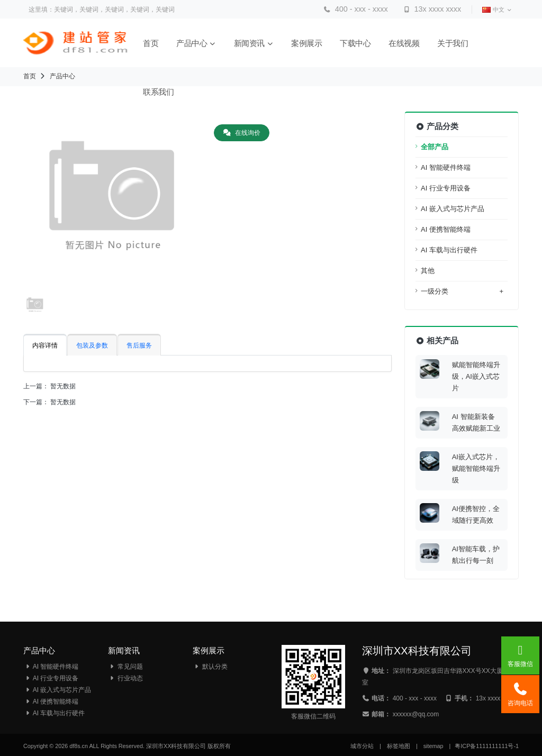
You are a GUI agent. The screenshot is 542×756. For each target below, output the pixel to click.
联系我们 (159, 92)
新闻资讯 (255, 43)
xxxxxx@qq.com (416, 714)
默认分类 (210, 667)
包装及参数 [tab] (92, 345)
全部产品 (435, 147)
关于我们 (454, 43)
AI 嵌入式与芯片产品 (453, 209)
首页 (152, 43)
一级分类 (462, 292)
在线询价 (242, 133)
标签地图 (399, 746)
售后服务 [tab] (139, 345)
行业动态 (125, 678)
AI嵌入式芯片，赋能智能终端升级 (476, 468)
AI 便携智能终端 (446, 229)
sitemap (433, 746)
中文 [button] (497, 10)
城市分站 (362, 746)
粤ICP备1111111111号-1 (487, 746)
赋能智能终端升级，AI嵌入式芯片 (476, 376)
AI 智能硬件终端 (446, 167)
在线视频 (405, 43)
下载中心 (356, 43)
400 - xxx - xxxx (355, 9)
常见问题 (125, 667)
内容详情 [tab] (45, 345)
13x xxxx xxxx (432, 9)
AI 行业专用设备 (446, 188)
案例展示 (308, 43)
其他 (428, 271)
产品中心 (197, 43)
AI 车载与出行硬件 (449, 250)
